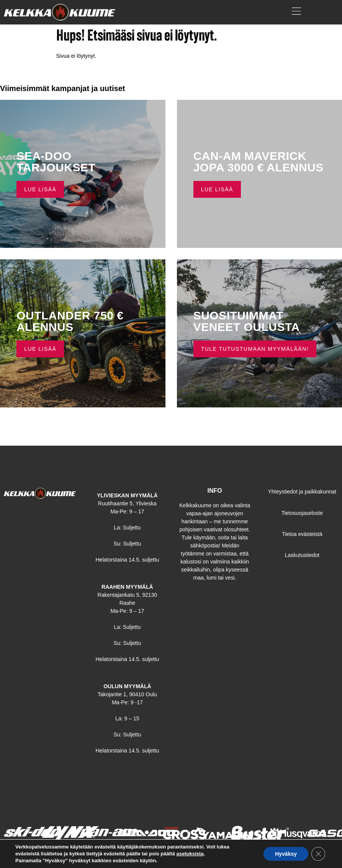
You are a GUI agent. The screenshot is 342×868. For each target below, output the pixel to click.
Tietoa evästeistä (302, 534)
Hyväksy (286, 854)
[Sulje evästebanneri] (318, 854)
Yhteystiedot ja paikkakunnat (302, 492)
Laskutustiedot (302, 555)
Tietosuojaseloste (302, 513)
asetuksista (190, 854)
